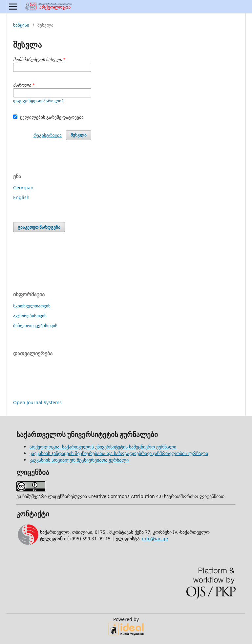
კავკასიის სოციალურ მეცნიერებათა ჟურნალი (79, 460)
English (21, 197)
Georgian (23, 187)
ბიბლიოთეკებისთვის (35, 325)
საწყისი (21, 25)
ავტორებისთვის (30, 316)
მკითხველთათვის (32, 306)
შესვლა (79, 135)
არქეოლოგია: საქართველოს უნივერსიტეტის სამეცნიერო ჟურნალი (103, 447)
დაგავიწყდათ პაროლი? (38, 101)
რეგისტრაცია (48, 135)
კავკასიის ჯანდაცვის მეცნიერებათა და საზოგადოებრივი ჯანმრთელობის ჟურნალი (119, 453)
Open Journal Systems (37, 402)
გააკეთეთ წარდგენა (39, 227)
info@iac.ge (155, 539)
